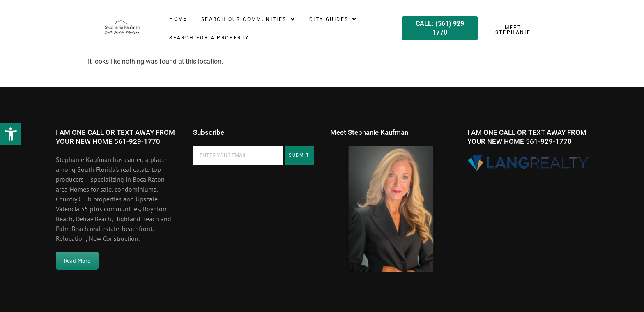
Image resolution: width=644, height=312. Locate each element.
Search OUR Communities (248, 19)
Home (178, 19)
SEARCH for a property (209, 38)
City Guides (333, 19)
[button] (11, 134)
